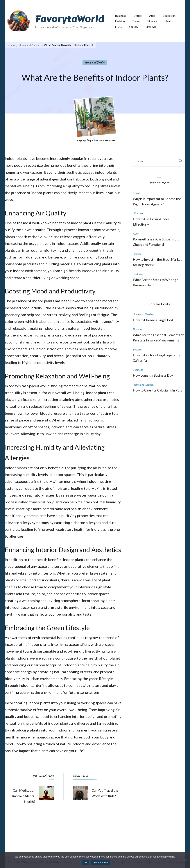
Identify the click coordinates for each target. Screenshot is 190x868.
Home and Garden (95, 62)
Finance (152, 21)
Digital (138, 16)
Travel (136, 21)
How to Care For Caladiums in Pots (157, 390)
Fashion (120, 21)
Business (121, 16)
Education (169, 16)
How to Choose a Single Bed (153, 320)
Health (169, 21)
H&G (118, 27)
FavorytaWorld (70, 19)
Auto (152, 16)
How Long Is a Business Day (153, 375)
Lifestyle (151, 27)
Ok (86, 863)
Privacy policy (100, 863)
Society (134, 27)
